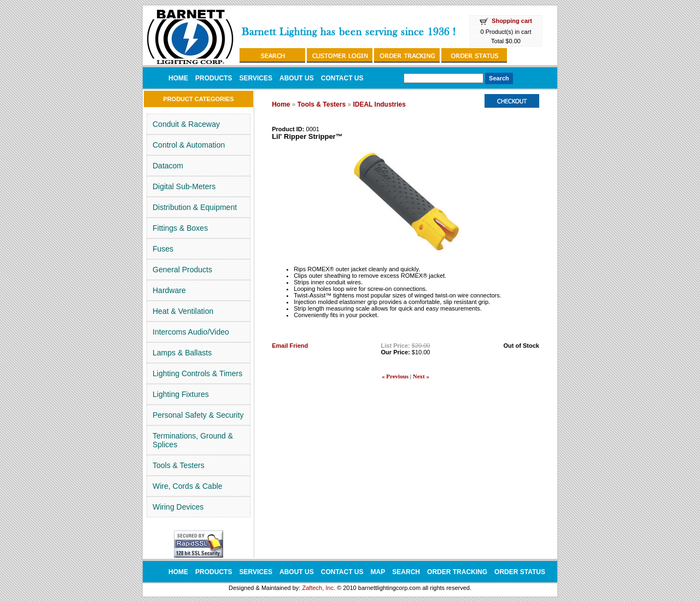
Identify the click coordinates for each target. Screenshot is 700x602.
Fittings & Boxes (180, 228)
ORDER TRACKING (457, 572)
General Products (182, 270)
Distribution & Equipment (195, 207)
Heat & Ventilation (183, 311)
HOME (178, 78)
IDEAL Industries (379, 104)
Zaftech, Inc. (319, 588)
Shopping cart (512, 21)
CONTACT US (342, 78)
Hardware (169, 290)
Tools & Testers (179, 465)
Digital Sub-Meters (184, 186)
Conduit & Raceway (186, 124)
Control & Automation (189, 145)
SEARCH (406, 572)
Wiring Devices (178, 507)
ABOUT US (297, 78)
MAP (378, 572)
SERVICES (255, 78)
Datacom (168, 166)
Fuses (163, 249)
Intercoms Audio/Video (191, 332)
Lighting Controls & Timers (197, 373)
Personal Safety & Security (198, 415)
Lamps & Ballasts (182, 353)
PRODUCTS (214, 78)
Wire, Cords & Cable (188, 486)
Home (281, 104)
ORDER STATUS (520, 572)
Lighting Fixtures (181, 394)
